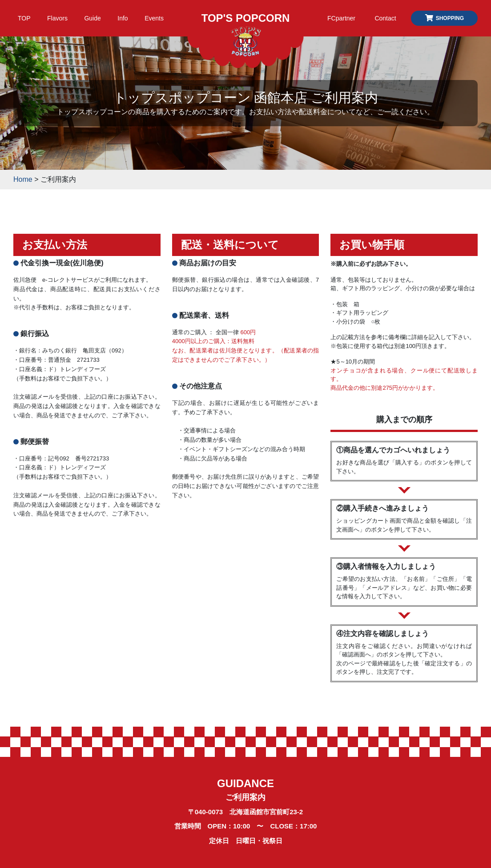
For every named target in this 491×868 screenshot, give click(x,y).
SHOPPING (444, 18)
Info (123, 18)
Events (154, 18)
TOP (24, 18)
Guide (92, 18)
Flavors (57, 18)
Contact (385, 18)
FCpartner (341, 18)
